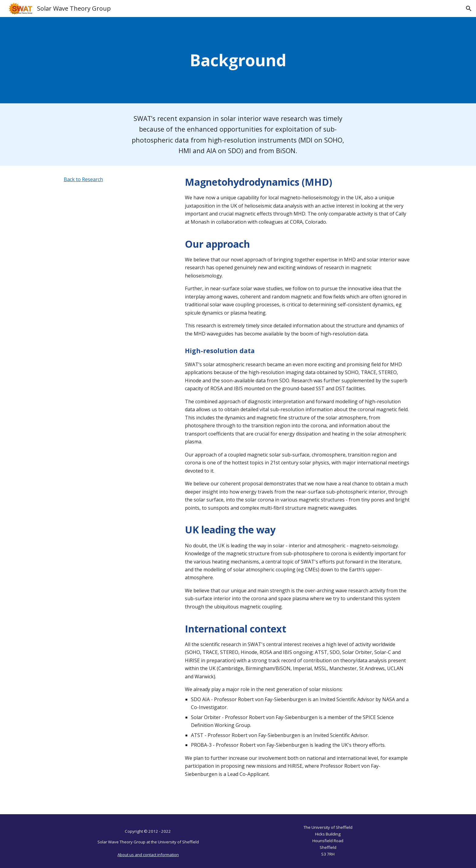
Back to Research (83, 179)
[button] (469, 9)
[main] (238, 60)
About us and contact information (148, 855)
